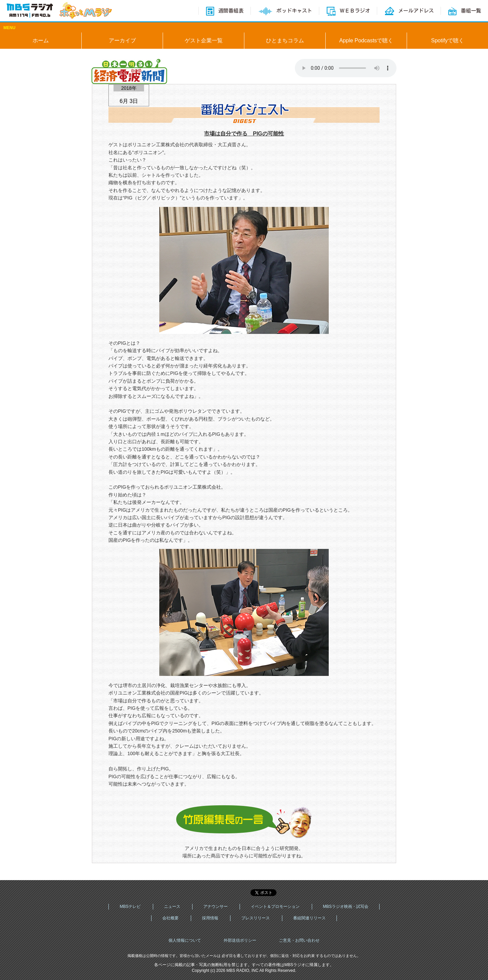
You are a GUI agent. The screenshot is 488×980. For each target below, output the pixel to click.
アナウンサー (216, 907)
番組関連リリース (309, 918)
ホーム (41, 40)
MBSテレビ (130, 907)
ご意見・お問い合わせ (299, 940)
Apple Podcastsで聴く (366, 40)
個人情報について (185, 940)
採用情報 (210, 918)
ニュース (172, 907)
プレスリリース (256, 918)
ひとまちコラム (285, 40)
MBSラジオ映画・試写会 (346, 907)
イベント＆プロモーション (275, 907)
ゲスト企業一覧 (204, 40)
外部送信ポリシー (240, 940)
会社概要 (170, 918)
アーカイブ (122, 40)
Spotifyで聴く (448, 40)
